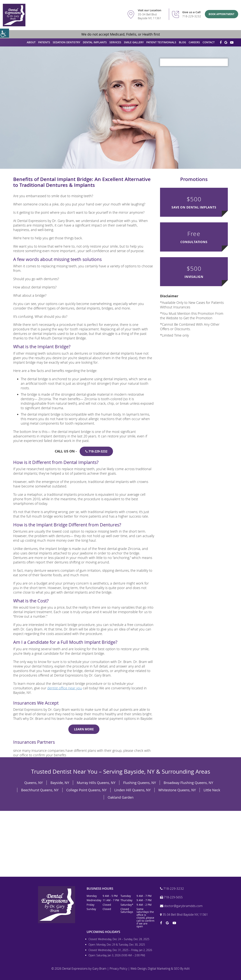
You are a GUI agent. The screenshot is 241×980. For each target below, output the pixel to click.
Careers (194, 42)
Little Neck (212, 790)
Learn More (84, 729)
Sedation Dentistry (66, 42)
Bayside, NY (60, 783)
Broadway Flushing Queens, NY (188, 783)
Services (115, 42)
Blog (182, 42)
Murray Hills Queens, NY (96, 783)
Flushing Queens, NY (140, 783)
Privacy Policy (118, 969)
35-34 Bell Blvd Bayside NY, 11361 (150, 16)
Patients (44, 42)
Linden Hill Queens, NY (132, 790)
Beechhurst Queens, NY (40, 790)
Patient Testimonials (161, 42)
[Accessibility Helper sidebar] (5, 33)
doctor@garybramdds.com (181, 906)
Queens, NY (34, 783)
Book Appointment (222, 14)
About (31, 42)
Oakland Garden (121, 797)
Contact (209, 42)
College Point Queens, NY (86, 790)
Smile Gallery (134, 42)
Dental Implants (95, 42)
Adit (187, 969)
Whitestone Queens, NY (177, 790)
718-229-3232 (192, 16)
